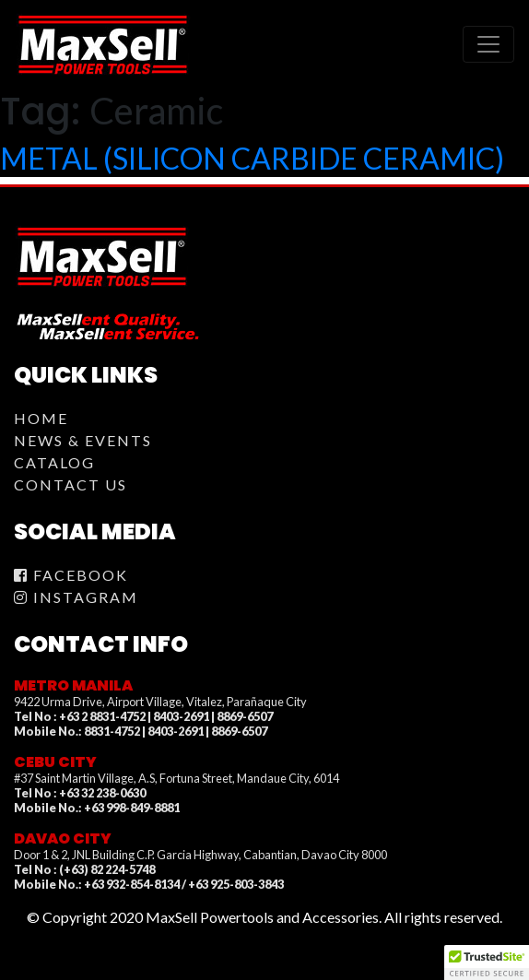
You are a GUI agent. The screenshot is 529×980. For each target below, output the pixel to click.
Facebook (71, 575)
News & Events (83, 440)
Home (41, 418)
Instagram (76, 597)
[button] (487, 962)
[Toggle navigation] (488, 44)
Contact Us (71, 484)
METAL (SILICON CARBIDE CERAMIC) (252, 158)
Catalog (54, 462)
